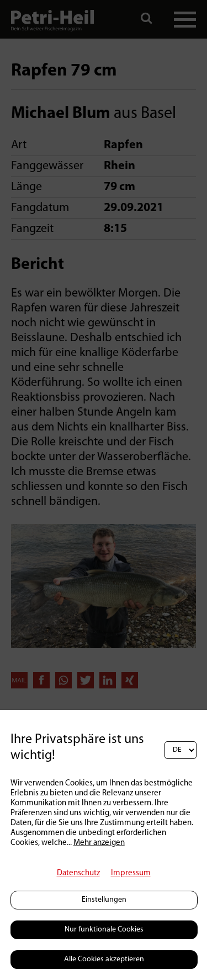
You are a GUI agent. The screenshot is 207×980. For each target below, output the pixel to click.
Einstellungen (104, 900)
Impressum (131, 873)
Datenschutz (78, 873)
